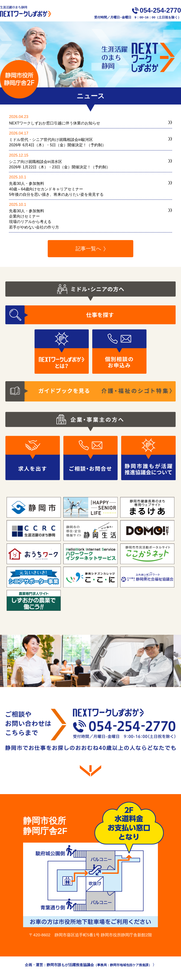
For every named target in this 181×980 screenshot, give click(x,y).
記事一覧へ (88, 249)
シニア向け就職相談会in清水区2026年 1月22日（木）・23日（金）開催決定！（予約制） (60, 164)
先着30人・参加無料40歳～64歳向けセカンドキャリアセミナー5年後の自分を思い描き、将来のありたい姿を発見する (56, 189)
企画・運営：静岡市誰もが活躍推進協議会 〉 (91, 965)
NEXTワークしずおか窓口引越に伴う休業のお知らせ (55, 123)
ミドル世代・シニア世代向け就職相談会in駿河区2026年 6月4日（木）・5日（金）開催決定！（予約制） (57, 142)
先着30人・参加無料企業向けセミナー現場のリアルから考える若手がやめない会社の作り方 (34, 219)
